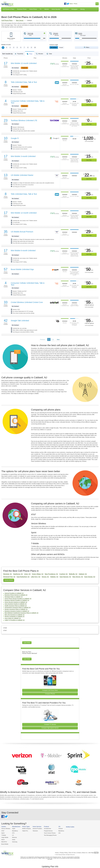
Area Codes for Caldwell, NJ (13, 618)
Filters (87, 47)
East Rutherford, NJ (23, 577)
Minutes (40, 53)
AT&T (3, 831)
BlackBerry (15, 831)
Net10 (3, 840)
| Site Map (91, 853)
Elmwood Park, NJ (9, 577)
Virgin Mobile (5, 837)
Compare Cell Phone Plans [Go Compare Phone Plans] (50, 690)
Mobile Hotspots (26, 829)
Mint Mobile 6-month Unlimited (23, 251)
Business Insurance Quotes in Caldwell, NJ (17, 611)
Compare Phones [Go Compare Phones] (50, 694)
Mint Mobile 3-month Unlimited (23, 156)
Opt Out (96, 853)
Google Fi (15, 138)
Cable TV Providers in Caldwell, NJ (15, 620)
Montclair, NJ (7, 574)
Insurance (66, 9)
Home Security (56, 9)
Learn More (27, 643)
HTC (13, 833)
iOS (59, 833)
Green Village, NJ (38, 574)
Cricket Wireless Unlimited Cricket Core (27, 302)
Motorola (14, 837)
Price (30, 53)
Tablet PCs (25, 831)
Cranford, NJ (64, 574)
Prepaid (65, 47)
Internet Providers (37, 829)
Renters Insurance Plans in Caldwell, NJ (16, 609)
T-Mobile (4, 835)
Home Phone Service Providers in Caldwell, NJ (18, 599)
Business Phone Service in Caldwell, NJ (16, 595)
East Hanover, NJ (65, 577)
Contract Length (54, 45)
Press (75, 4)
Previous (43, 340)
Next (58, 340)
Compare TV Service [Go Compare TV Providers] (50, 724)
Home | (57, 853)
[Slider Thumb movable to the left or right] (42, 39)
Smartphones (47, 829)
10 (35, 48)
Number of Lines (6, 45)
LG (13, 835)
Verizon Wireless (6, 829)
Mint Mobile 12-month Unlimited (24, 63)
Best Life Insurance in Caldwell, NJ (15, 615)
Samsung (15, 842)
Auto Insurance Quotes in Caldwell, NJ (16, 604)
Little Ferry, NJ (36, 577)
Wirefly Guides (70, 827)
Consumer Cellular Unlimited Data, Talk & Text (28, 102)
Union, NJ (27, 574)
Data (49, 53)
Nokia (14, 840)
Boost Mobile (5, 844)
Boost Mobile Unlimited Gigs (22, 269)
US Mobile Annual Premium (22, 232)
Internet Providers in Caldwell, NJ (14, 593)
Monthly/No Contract (56, 47)
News (71, 4)
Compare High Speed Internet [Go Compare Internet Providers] (50, 728)
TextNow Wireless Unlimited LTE (24, 120)
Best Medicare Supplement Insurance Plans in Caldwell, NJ (22, 613)
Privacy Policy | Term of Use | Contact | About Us (74, 853)
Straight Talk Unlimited (20, 321)
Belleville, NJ (73, 574)
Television (35, 831)
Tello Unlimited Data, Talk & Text (24, 82)
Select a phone (11, 39)
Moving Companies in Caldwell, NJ (15, 616)
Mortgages (74, 9)
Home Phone (33, 9)
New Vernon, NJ (78, 577)
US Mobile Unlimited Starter (22, 175)
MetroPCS (4, 842)
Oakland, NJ (83, 574)
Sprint (3, 833)
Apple (14, 829)
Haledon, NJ (54, 577)
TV (41, 9)
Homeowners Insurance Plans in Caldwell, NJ (18, 608)
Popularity (19, 53)
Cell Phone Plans (7, 20)
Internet (46, 9)
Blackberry (61, 831)
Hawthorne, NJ (18, 574)
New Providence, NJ (51, 574)
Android (61, 829)
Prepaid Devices (48, 831)
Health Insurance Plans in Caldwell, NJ (16, 606)
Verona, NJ (45, 577)
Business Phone (22, 9)
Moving (82, 9)
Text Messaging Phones (50, 835)
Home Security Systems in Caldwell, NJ (16, 602)
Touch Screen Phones (50, 833)
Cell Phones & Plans (8, 9)
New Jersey (20, 20)
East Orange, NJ (90, 577)
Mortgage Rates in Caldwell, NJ (14, 597)
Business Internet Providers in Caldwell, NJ (17, 600)
